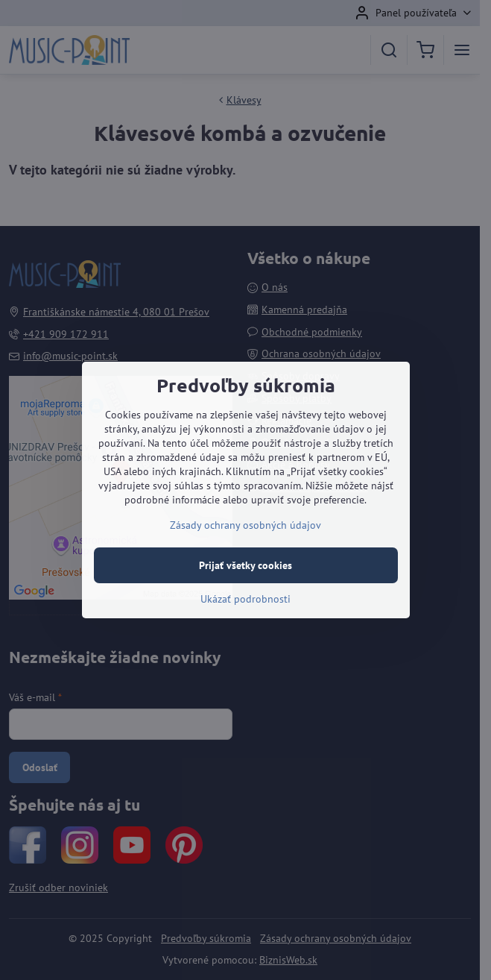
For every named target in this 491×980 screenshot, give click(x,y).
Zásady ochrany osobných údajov (245, 525)
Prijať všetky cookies (245, 565)
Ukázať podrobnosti (245, 599)
